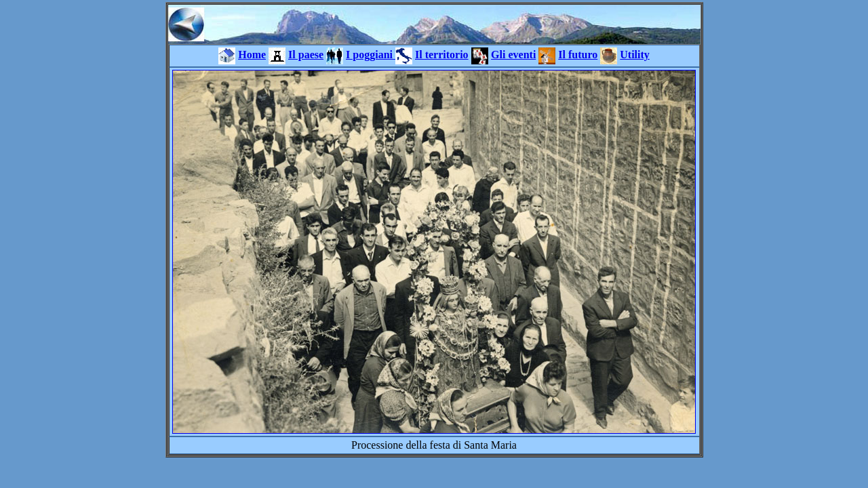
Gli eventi (513, 55)
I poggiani (371, 55)
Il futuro (578, 55)
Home (252, 55)
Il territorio (442, 55)
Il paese (306, 55)
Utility (635, 55)
